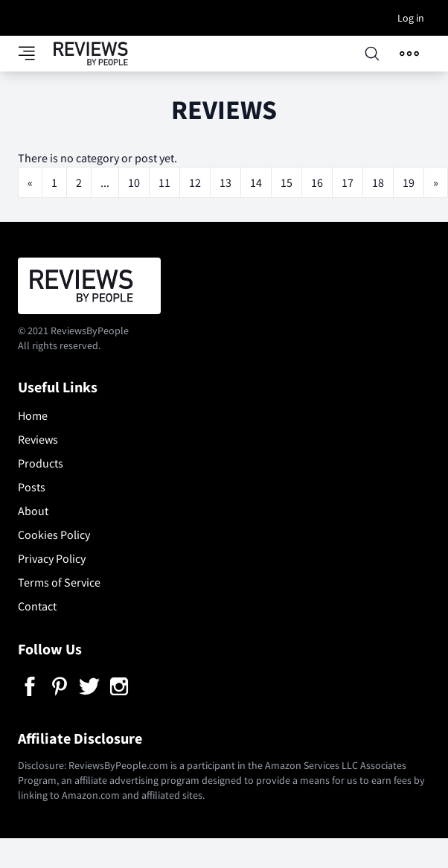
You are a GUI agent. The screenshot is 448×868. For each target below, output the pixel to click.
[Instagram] (119, 686)
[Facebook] (30, 686)
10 (134, 182)
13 (225, 182)
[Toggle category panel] (36, 54)
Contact (37, 606)
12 (195, 182)
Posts (32, 487)
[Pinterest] (60, 686)
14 (256, 182)
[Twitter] (89, 686)
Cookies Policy (54, 534)
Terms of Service (59, 582)
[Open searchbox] (372, 54)
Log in (411, 18)
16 (317, 182)
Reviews (38, 439)
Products (41, 463)
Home (33, 415)
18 (378, 182)
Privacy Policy (52, 558)
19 (409, 182)
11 (164, 182)
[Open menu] (409, 54)
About (33, 511)
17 (348, 182)
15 (287, 182)
